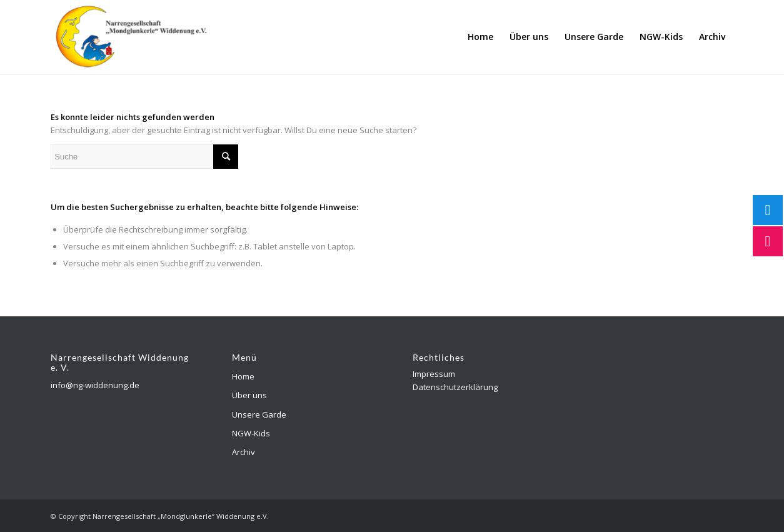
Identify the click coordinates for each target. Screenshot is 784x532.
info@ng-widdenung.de (95, 385)
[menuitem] (480, 37)
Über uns (249, 395)
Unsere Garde (259, 414)
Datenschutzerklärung (455, 387)
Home (243, 376)
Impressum (434, 374)
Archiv (244, 452)
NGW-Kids (251, 433)
